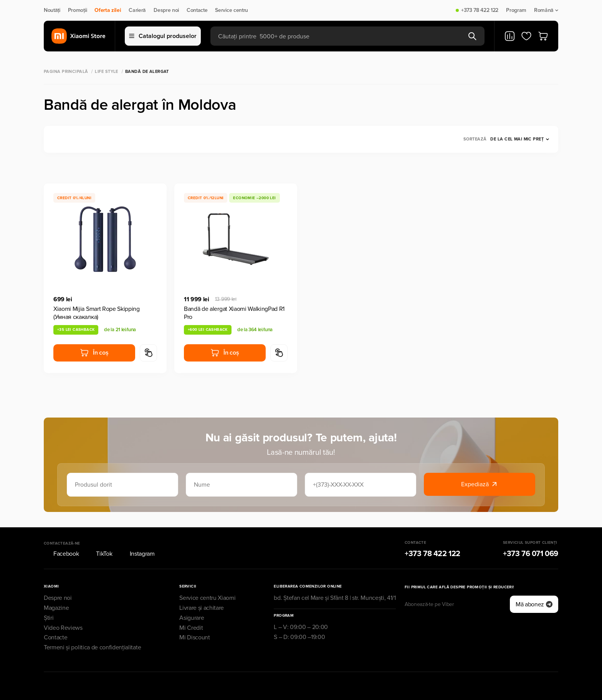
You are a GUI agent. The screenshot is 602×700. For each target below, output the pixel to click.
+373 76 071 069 (531, 554)
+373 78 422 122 (480, 10)
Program (516, 10)
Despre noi (166, 10)
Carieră (137, 10)
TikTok (99, 554)
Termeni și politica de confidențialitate (92, 647)
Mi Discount (194, 637)
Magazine (56, 608)
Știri (49, 618)
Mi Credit (191, 628)
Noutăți (52, 10)
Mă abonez (534, 604)
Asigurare (192, 618)
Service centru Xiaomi (207, 598)
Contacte (197, 10)
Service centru (232, 10)
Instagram (137, 554)
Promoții (77, 10)
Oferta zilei (108, 10)
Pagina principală (66, 72)
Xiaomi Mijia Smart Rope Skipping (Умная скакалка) (97, 313)
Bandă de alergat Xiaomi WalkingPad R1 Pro (234, 313)
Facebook (61, 554)
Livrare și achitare (202, 608)
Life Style (106, 72)
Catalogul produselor (163, 36)
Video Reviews (63, 628)
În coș (94, 353)
